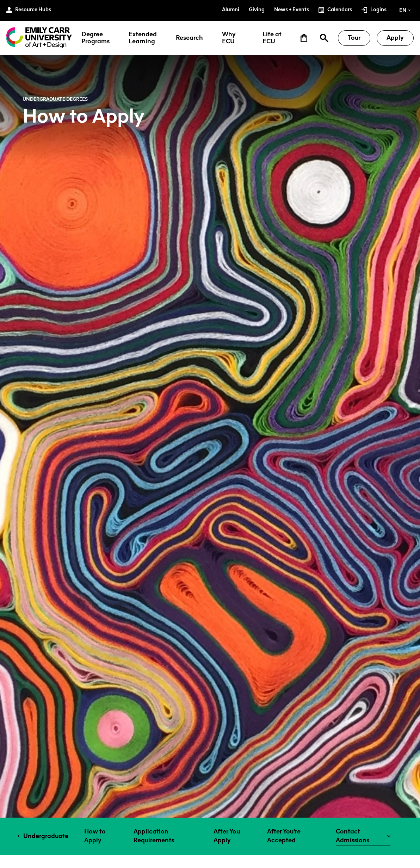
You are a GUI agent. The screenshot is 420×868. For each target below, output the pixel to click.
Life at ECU (272, 38)
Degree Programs (95, 38)
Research (189, 38)
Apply (395, 38)
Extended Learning (143, 38)
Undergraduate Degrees (55, 99)
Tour (354, 38)
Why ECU (229, 38)
